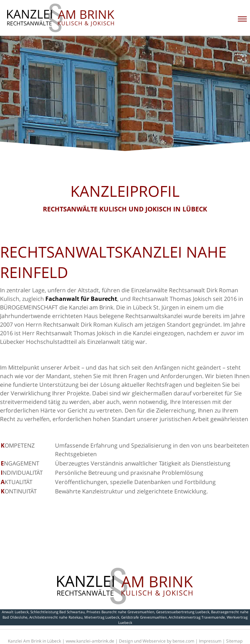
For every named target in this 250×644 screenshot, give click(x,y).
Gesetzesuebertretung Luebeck (183, 612)
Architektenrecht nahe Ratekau (56, 617)
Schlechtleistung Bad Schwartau (57, 612)
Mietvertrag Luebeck (102, 617)
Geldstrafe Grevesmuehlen (144, 617)
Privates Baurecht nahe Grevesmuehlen (120, 612)
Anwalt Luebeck (15, 612)
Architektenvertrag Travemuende (197, 617)
